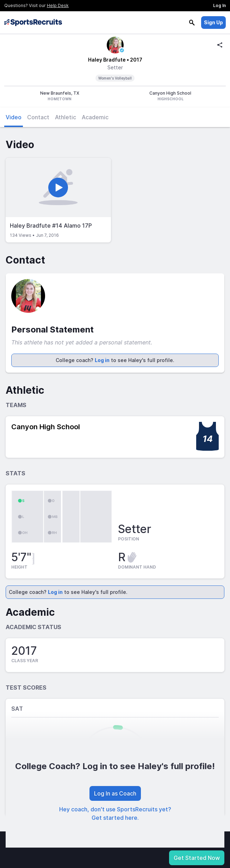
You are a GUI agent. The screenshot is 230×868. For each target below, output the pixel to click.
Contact (38, 117)
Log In (219, 5)
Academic (95, 117)
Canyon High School (46, 427)
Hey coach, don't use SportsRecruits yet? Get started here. (115, 813)
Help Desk (58, 5)
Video (14, 117)
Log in (102, 360)
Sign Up (213, 22)
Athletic (66, 117)
